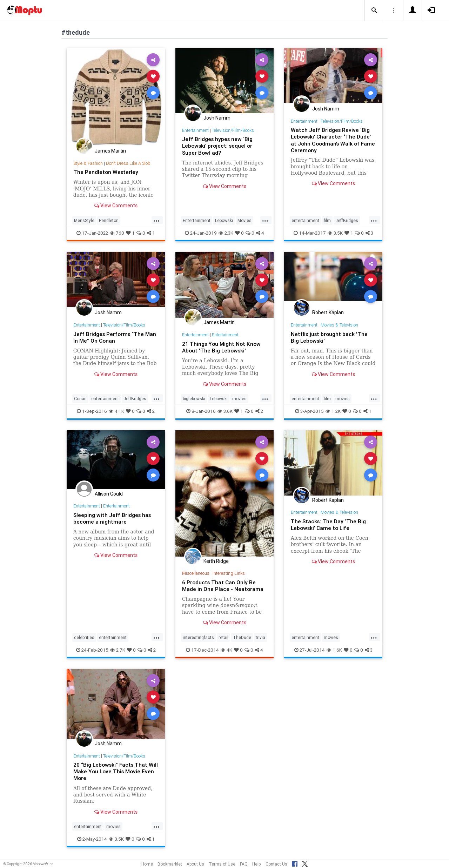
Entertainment (196, 130)
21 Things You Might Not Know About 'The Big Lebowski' (222, 347)
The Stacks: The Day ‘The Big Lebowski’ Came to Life (329, 524)
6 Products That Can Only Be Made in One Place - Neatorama (223, 586)
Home (147, 864)
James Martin (110, 151)
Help (257, 864)
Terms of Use (222, 864)
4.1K (116, 411)
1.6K (334, 650)
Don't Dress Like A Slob (130, 163)
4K (226, 650)
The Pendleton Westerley (106, 172)
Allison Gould (109, 494)
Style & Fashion (89, 163)
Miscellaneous (196, 573)
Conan (80, 399)
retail (223, 637)
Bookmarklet (170, 864)
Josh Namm (217, 118)
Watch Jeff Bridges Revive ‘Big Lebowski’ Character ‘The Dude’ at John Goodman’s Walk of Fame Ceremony (332, 140)
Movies (244, 220)
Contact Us (276, 864)
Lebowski (224, 220)
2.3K (226, 233)
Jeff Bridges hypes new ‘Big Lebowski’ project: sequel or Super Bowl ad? (219, 146)
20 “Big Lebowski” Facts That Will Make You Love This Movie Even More (113, 771)
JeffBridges (347, 220)
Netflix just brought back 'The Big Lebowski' (330, 337)
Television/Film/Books (234, 130)
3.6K (225, 411)
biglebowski (194, 399)
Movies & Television (340, 325)
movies (239, 399)
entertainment (305, 220)
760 (117, 233)
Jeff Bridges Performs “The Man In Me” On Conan (116, 337)
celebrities (84, 637)
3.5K (335, 233)
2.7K (118, 650)
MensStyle (84, 220)
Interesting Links (230, 573)
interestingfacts (198, 637)
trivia (260, 637)
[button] (374, 11)
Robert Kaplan (328, 312)
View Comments (116, 206)
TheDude (242, 637)
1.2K (333, 411)
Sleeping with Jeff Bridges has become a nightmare (113, 518)
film (327, 220)
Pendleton (109, 220)
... (156, 220)
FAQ (244, 864)
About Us (195, 864)
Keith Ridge (216, 561)
